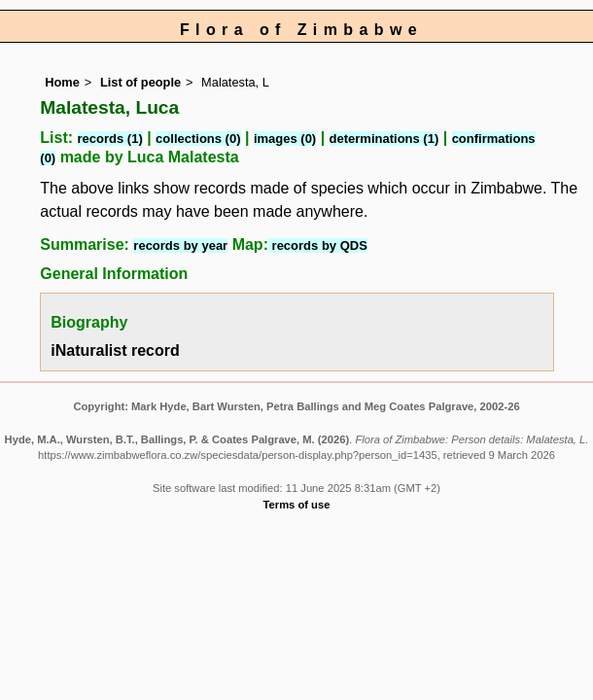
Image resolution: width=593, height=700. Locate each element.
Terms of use (297, 505)
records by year (180, 245)
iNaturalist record (115, 350)
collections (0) (198, 139)
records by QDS (318, 245)
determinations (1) (384, 139)
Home (62, 82)
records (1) (110, 139)
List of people (140, 82)
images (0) (285, 139)
